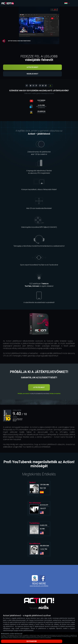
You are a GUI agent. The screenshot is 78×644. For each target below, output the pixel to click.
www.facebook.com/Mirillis (39, 586)
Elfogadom (39, 641)
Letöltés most (39, 67)
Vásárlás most (39, 74)
